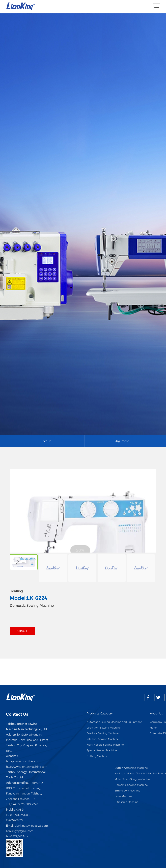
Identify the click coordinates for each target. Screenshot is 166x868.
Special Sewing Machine (102, 750)
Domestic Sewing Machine (131, 785)
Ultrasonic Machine (126, 802)
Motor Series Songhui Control (132, 779)
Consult (22, 631)
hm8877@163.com (18, 836)
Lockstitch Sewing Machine (104, 728)
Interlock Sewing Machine (103, 739)
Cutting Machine (97, 756)
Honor (154, 728)
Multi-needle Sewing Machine (105, 745)
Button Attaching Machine (131, 768)
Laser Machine (123, 796)
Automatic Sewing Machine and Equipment (114, 722)
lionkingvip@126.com (20, 831)
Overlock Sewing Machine (103, 733)
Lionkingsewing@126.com (31, 826)
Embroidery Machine (127, 791)
